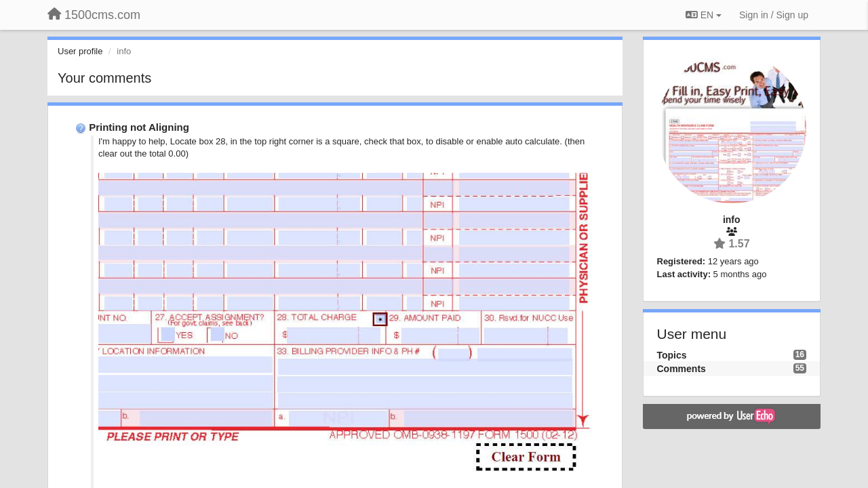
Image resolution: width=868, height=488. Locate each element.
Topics (672, 355)
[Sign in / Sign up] (774, 15)
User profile (80, 51)
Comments (682, 369)
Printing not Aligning (139, 127)
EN (704, 15)
